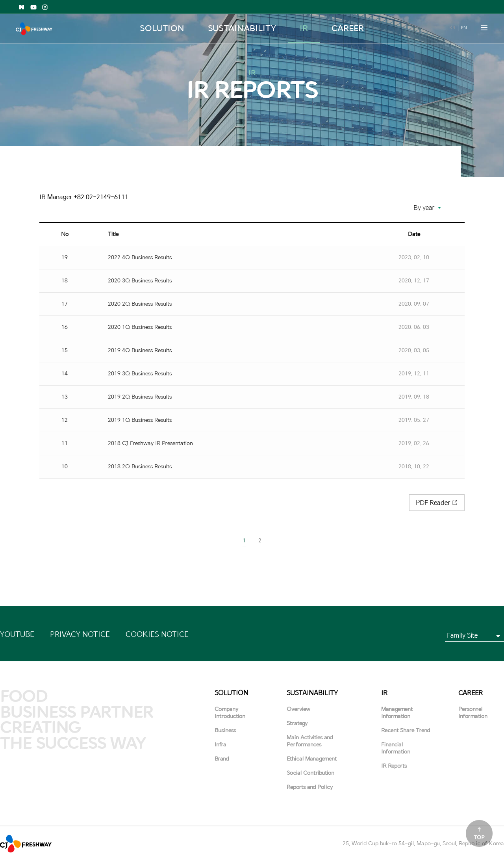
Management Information (397, 713)
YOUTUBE (17, 634)
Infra (220, 745)
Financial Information (396, 748)
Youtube (33, 7)
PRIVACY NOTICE (80, 634)
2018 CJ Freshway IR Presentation (150, 443)
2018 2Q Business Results (140, 467)
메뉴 (484, 28)
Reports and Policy (310, 787)
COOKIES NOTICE (157, 634)
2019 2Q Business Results (140, 397)
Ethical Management (312, 759)
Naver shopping (22, 7)
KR (452, 28)
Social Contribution (310, 773)
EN (464, 28)
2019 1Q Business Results (140, 420)
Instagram (45, 7)
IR (304, 28)
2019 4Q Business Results (140, 350)
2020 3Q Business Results (140, 281)
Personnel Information (473, 713)
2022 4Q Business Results (140, 257)
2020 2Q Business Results (140, 304)
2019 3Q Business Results (140, 374)
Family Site (462, 635)
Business (225, 730)
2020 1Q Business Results (140, 327)
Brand (222, 759)
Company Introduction (230, 713)
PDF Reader (433, 503)
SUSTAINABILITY (242, 28)
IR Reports (394, 766)
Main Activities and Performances (310, 741)
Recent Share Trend (406, 730)
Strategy (297, 723)
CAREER (348, 28)
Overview (298, 709)
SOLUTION (162, 28)
